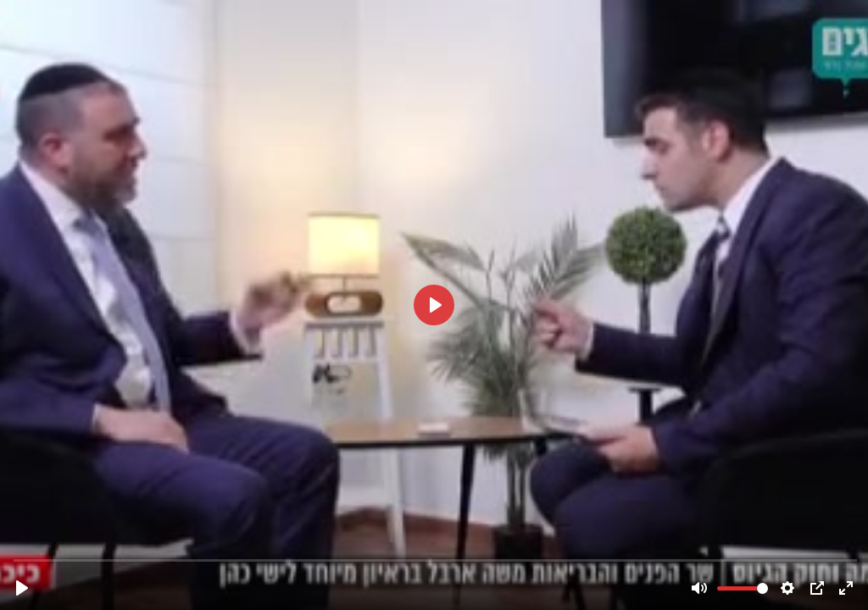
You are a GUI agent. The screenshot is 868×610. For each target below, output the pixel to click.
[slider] (436, 560)
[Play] (22, 588)
